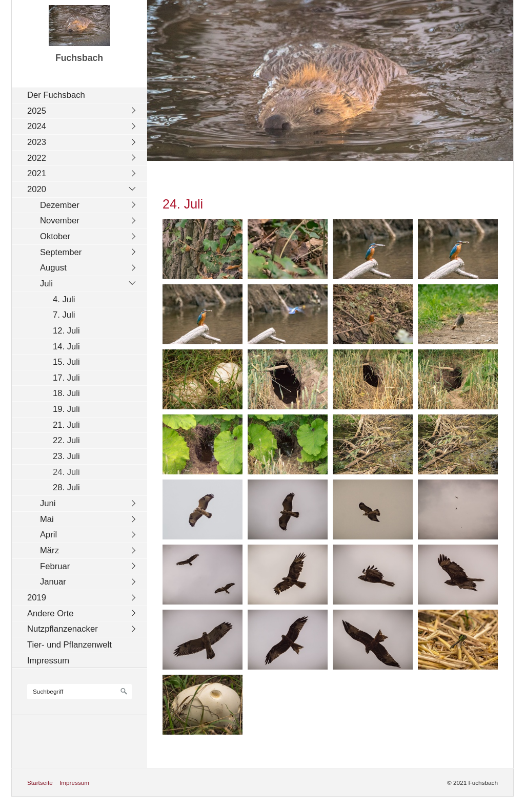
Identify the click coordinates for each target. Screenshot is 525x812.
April (48, 535)
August (53, 268)
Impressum (48, 661)
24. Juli (66, 472)
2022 (37, 158)
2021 (37, 173)
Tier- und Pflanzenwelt (69, 645)
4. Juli (64, 299)
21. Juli (66, 425)
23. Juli (66, 456)
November (60, 221)
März (49, 550)
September (61, 252)
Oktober (55, 236)
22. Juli (66, 440)
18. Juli (66, 393)
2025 (37, 111)
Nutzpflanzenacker (63, 629)
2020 (37, 189)
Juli (46, 284)
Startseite (40, 783)
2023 (37, 142)
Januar (53, 582)
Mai (47, 519)
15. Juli (66, 362)
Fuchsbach (79, 58)
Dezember (60, 205)
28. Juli (66, 487)
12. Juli (66, 331)
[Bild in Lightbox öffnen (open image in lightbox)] (203, 249)
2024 (37, 126)
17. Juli (66, 378)
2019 (37, 598)
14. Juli (66, 347)
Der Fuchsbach (56, 95)
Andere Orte (51, 613)
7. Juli (64, 315)
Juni (48, 503)
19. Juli (66, 409)
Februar (55, 566)
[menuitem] (82, 95)
